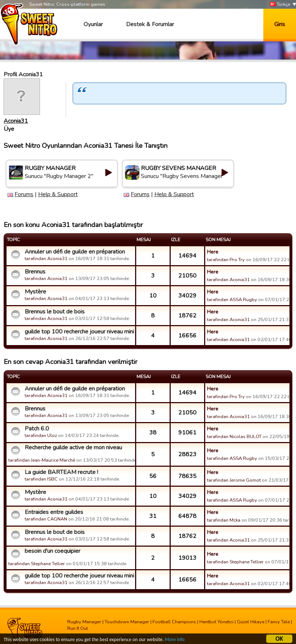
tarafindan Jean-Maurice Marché (42, 460)
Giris (280, 24)
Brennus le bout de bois (55, 312)
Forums (24, 194)
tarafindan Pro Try (226, 260)
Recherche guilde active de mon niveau (73, 447)
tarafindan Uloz (41, 436)
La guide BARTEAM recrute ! (61, 472)
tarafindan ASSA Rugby (232, 300)
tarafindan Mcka (224, 520)
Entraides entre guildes (54, 512)
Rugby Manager (84, 622)
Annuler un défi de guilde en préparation (75, 252)
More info (175, 640)
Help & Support (58, 194)
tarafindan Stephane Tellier (37, 564)
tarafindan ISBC (41, 479)
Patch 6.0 (37, 429)
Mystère (35, 292)
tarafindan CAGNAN (46, 519)
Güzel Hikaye (251, 622)
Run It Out (78, 628)
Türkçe (280, 5)
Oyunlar (93, 24)
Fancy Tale (279, 622)
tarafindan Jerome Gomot (234, 480)
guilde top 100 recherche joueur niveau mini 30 (79, 332)
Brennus (35, 272)
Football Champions (174, 622)
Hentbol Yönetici (216, 622)
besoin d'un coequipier (52, 551)
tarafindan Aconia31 (46, 259)
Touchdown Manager (127, 622)
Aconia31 (16, 121)
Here (213, 252)
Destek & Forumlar (150, 24)
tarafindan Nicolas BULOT (234, 437)
